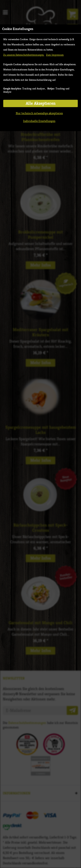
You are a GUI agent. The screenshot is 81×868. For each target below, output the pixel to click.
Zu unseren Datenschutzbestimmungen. (24, 55)
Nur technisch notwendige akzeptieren (39, 113)
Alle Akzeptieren (41, 103)
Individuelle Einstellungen (39, 121)
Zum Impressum (55, 55)
